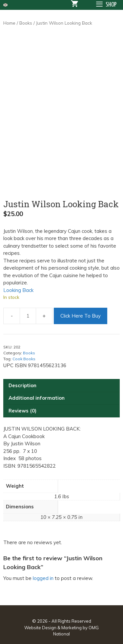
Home (9, 23)
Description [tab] (22, 385)
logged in (43, 578)
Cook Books (24, 359)
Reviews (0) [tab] (22, 411)
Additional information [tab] (37, 398)
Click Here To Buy (81, 316)
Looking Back (18, 290)
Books (26, 23)
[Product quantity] (28, 316)
